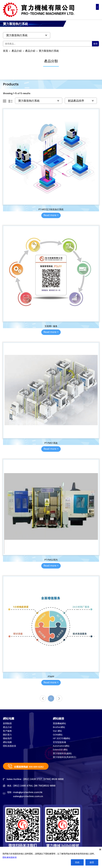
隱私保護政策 (10, 746)
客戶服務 (7, 731)
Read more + (51, 215)
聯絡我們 (7, 738)
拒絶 (77, 862)
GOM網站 (58, 735)
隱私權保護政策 (10, 857)
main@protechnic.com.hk (28, 792)
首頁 (5, 51)
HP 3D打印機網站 (62, 738)
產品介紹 (17, 51)
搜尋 (95, 44)
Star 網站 (57, 731)
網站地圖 (7, 742)
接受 (92, 862)
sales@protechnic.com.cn (28, 796)
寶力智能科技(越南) (62, 753)
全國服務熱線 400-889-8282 (26, 766)
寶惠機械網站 (59, 723)
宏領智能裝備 (59, 742)
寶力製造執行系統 (49, 51)
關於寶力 (7, 735)
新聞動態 (7, 723)
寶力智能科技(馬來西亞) (64, 757)
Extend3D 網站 (60, 750)
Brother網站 (59, 727)
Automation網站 (61, 746)
